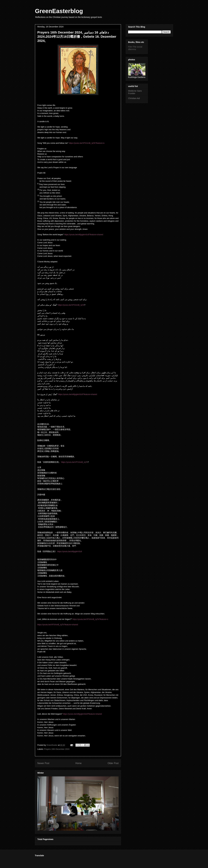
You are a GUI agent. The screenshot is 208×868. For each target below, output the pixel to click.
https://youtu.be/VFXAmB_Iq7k (71, 305)
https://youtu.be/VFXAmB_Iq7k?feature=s (87, 143)
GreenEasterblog (59, 11)
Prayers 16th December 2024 (57, 749)
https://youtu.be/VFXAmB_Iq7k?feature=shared (58, 625)
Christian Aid (134, 98)
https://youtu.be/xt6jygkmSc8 (70, 551)
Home (79, 763)
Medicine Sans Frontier (135, 92)
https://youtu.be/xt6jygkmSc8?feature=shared (84, 234)
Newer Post (43, 763)
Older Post (113, 763)
